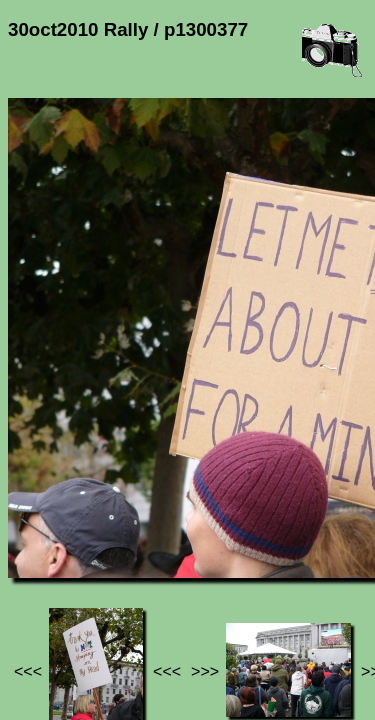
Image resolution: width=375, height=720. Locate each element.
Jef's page (44, 557)
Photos (119, 557)
